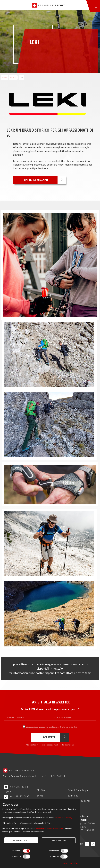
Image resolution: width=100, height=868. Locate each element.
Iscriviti (55, 737)
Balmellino (73, 796)
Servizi (40, 796)
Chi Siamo (42, 790)
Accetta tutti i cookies (21, 840)
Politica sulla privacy (63, 818)
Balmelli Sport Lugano (79, 790)
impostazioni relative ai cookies (49, 829)
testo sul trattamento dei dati (65, 727)
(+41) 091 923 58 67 (17, 797)
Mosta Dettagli (70, 863)
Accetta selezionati (59, 840)
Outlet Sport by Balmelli (80, 801)
